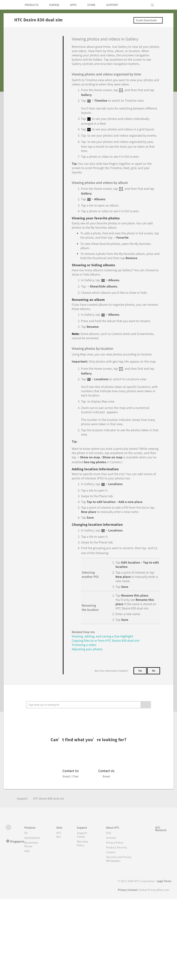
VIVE (29, 879)
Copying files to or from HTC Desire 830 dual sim (108, 668)
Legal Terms (163, 909)
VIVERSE (57, 5)
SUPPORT (119, 5)
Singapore (18, 869)
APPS (78, 5)
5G (27, 861)
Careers (112, 880)
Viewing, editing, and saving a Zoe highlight (104, 664)
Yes (139, 698)
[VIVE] (167, 5)
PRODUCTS (33, 5)
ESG (110, 861)
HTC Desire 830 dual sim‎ (51, 826)
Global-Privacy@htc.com (154, 917)
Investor (112, 865)
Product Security (118, 875)
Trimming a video (85, 672)
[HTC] (10, 5)
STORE (97, 5)
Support (23, 826)
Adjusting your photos (89, 676)
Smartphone (34, 865)
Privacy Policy (116, 870)
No (154, 698)
